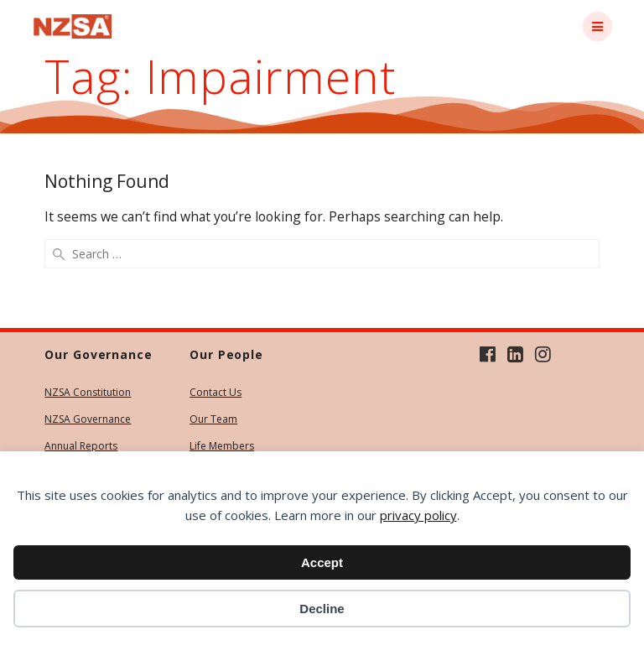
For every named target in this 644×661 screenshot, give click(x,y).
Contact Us (216, 392)
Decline (322, 609)
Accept (322, 562)
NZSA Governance (88, 419)
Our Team (213, 419)
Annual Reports (81, 446)
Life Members (222, 446)
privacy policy (418, 515)
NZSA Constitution (88, 392)
